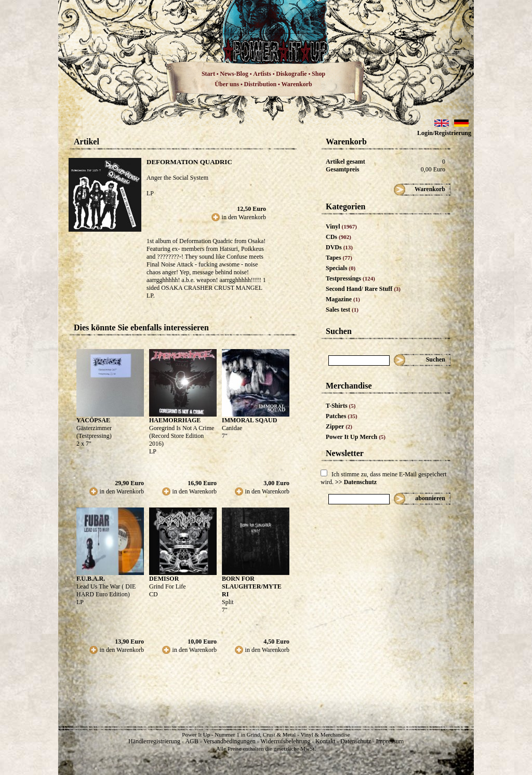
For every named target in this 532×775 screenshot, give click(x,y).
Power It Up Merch (356, 437)
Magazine (343, 299)
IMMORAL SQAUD (249, 420)
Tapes (339, 258)
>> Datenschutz (356, 482)
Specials (341, 268)
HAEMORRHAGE (175, 420)
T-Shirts (341, 406)
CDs (338, 237)
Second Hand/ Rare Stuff (363, 289)
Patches (342, 416)
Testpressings (350, 278)
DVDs (339, 247)
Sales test (342, 310)
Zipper (339, 426)
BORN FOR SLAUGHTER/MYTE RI (252, 586)
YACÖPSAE (93, 420)
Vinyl (341, 226)
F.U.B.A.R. (91, 579)
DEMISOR (164, 579)
